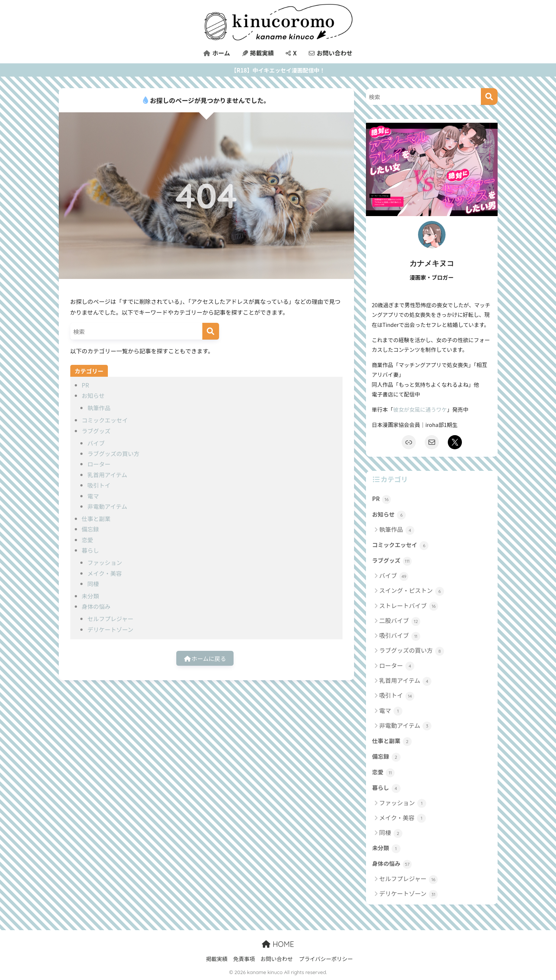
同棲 (93, 584)
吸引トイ (99, 485)
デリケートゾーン (110, 629)
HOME (278, 944)
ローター (99, 464)
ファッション (105, 562)
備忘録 (91, 529)
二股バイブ (400, 621)
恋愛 (88, 540)
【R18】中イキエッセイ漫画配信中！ (278, 70)
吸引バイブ (400, 636)
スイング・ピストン (412, 591)
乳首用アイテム (107, 475)
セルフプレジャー (110, 618)
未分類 (91, 596)
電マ (93, 496)
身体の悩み (96, 606)
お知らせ (93, 395)
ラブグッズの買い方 (113, 453)
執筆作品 (99, 408)
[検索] (211, 331)
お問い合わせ (331, 53)
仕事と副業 (96, 518)
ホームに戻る (205, 658)
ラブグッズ (96, 431)
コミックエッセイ (105, 420)
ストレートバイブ (409, 606)
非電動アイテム (107, 506)
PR (86, 385)
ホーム (217, 53)
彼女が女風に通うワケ (420, 409)
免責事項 (244, 959)
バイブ (96, 443)
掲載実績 (258, 53)
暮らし (91, 550)
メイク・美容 (105, 573)
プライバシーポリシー (326, 959)
